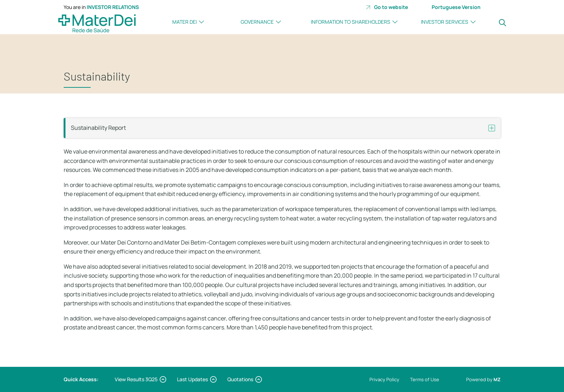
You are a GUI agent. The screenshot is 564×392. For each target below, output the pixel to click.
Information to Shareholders (351, 22)
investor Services (445, 22)
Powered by (483, 379)
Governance (257, 22)
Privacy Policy (384, 379)
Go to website (387, 7)
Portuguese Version (456, 7)
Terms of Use (425, 379)
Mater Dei (185, 22)
